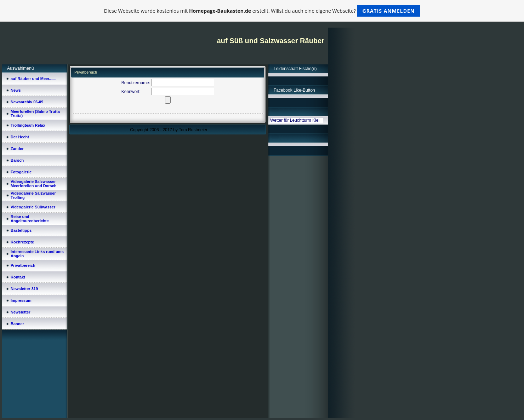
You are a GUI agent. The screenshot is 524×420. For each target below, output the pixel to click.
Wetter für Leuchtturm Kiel (295, 120)
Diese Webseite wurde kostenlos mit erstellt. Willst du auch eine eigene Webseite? (262, 11)
